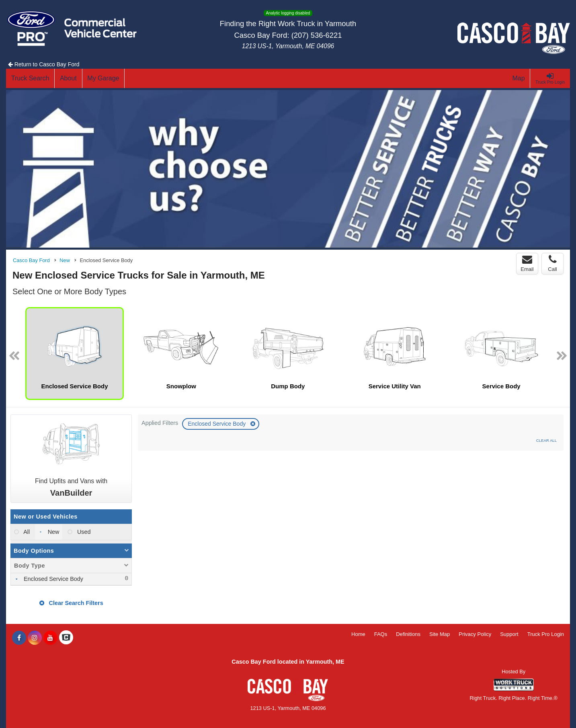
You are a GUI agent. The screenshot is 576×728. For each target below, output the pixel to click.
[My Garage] (104, 78)
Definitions (408, 634)
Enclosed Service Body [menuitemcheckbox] (53, 579)
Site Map (440, 634)
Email (527, 263)
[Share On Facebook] (19, 638)
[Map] (519, 78)
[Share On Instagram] (35, 638)
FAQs (381, 634)
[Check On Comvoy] (66, 638)
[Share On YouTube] (50, 638)
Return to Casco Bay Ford (44, 64)
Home (358, 634)
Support (509, 634)
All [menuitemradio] (26, 532)
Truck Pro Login (546, 634)
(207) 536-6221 (317, 35)
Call (552, 263)
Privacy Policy (475, 634)
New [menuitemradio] (53, 532)
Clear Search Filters (71, 603)
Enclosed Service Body (217, 424)
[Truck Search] (30, 78)
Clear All (546, 440)
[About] (68, 78)
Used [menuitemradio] (83, 532)
